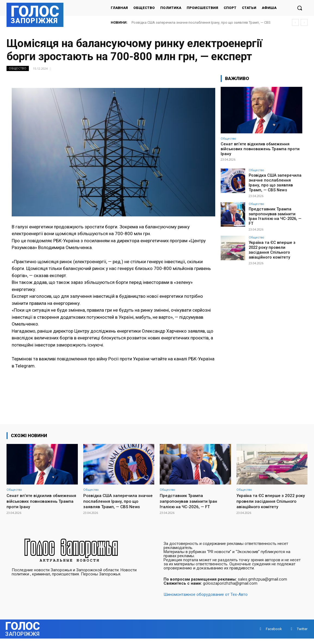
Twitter (302, 634)
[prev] (295, 22)
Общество (18, 68)
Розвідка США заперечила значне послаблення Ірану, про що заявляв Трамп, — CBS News (273, 182)
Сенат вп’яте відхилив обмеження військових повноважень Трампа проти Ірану (260, 149)
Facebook (274, 634)
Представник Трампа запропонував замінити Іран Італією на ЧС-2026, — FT (275, 212)
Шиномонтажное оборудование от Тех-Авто (206, 600)
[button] (300, 8)
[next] (304, 22)
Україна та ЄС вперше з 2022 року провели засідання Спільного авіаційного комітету (275, 244)
